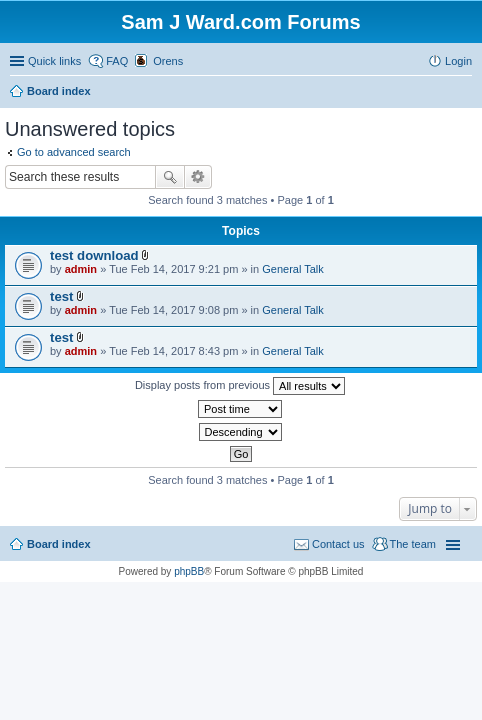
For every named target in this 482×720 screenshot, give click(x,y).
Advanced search (198, 177)
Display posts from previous (240, 386)
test (61, 296)
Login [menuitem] (458, 61)
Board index (59, 544)
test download (94, 255)
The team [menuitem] (413, 544)
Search (170, 177)
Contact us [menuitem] (338, 544)
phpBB (189, 571)
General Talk (293, 269)
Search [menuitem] (464, 93)
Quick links (54, 61)
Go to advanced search (74, 152)
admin (81, 269)
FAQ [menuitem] (117, 61)
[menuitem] (159, 61)
